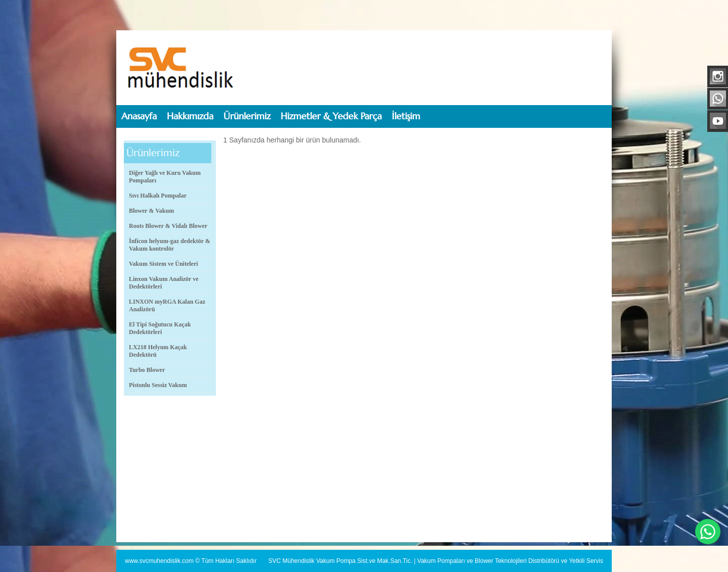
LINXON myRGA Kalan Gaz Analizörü (167, 305)
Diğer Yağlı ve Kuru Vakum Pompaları (165, 177)
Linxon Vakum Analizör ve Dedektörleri (164, 283)
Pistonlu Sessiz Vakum (158, 385)
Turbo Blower (147, 370)
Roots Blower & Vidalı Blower (168, 226)
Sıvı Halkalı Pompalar (158, 196)
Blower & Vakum (151, 211)
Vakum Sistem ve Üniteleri (164, 264)
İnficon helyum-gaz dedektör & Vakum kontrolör (170, 245)
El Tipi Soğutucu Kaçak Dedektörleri (160, 328)
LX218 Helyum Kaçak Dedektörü (158, 351)
